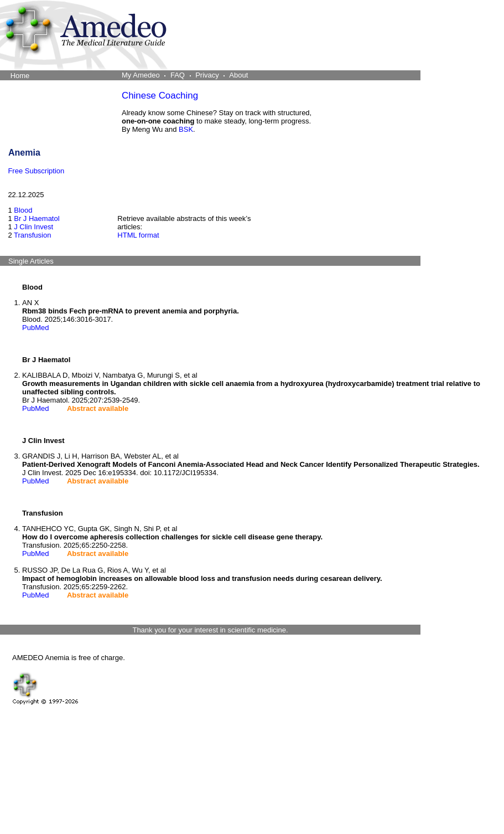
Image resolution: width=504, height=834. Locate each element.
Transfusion (32, 235)
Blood (23, 210)
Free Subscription (36, 171)
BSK (186, 129)
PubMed (35, 328)
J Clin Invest (33, 227)
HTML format (138, 235)
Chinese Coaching (160, 96)
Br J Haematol (37, 218)
